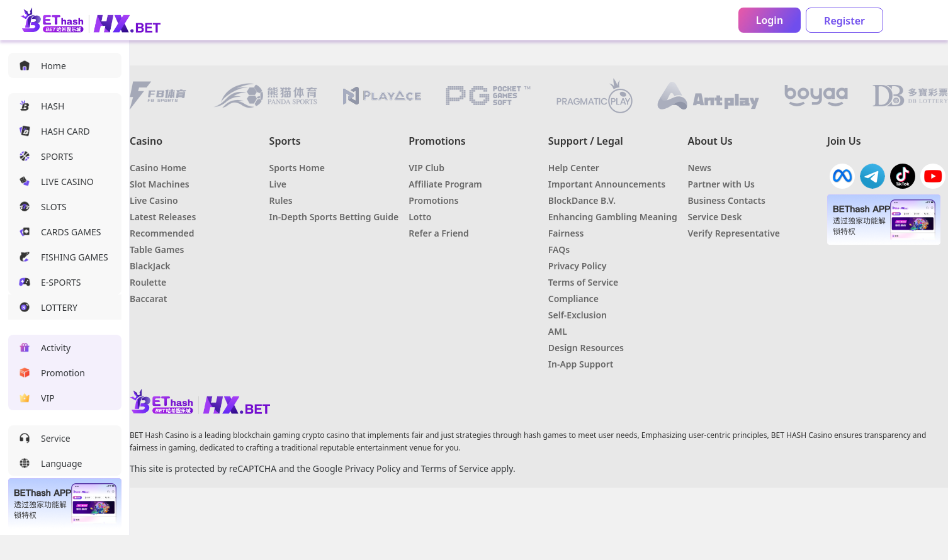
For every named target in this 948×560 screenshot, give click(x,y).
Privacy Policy (373, 468)
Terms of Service (454, 468)
